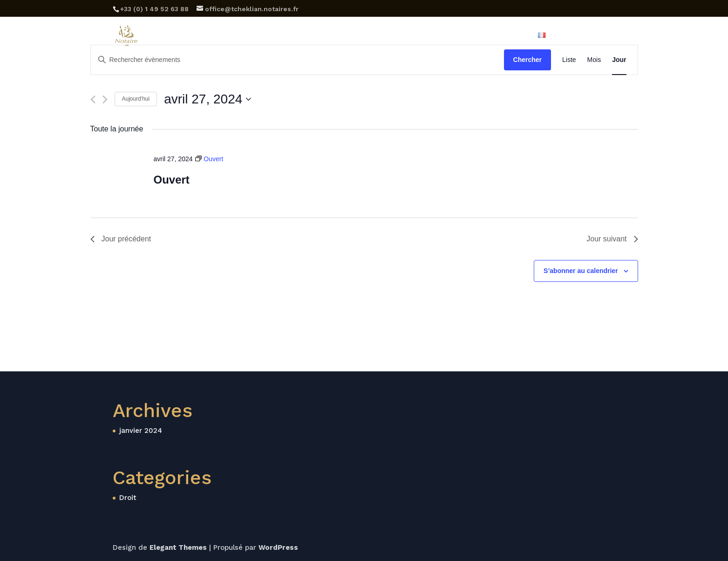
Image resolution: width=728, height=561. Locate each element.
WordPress (278, 547)
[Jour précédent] (93, 99)
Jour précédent (121, 239)
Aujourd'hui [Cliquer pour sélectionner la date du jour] (136, 99)
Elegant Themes (178, 547)
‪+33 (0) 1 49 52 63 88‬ (154, 9)
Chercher (527, 60)
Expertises (338, 36)
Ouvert (171, 180)
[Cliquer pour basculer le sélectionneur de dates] (208, 99)
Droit (128, 498)
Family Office (501, 36)
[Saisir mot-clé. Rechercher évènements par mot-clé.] (297, 60)
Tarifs (425, 36)
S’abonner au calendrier (581, 271)
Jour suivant (612, 239)
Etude (294, 36)
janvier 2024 (141, 431)
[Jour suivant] (105, 99)
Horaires (386, 36)
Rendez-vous (592, 36)
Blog (456, 36)
